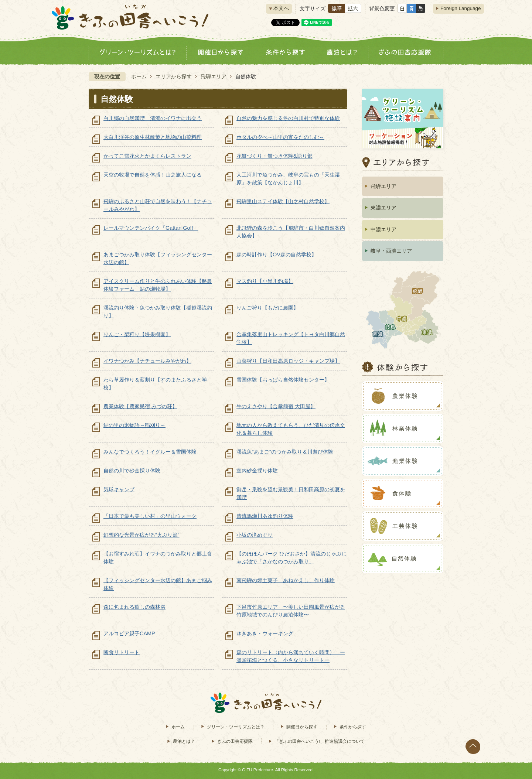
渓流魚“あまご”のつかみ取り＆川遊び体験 (285, 452)
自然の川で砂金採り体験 (132, 471)
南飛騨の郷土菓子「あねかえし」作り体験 (286, 580)
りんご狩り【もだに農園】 (267, 308)
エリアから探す (174, 76)
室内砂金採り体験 (257, 471)
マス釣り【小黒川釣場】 (265, 281)
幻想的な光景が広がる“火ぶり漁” (141, 535)
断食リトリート (122, 652)
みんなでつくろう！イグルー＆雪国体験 (150, 452)
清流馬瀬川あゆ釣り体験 (265, 516)
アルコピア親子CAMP (129, 633)
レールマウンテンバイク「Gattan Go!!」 (151, 228)
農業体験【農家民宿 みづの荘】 (140, 406)
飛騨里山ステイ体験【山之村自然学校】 (283, 201)
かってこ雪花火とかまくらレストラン (147, 156)
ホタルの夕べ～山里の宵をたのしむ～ (280, 137)
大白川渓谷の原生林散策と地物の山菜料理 (153, 137)
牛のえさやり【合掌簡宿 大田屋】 (276, 406)
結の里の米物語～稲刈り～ (134, 425)
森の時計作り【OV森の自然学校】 (277, 254)
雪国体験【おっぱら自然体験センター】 (283, 380)
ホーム (139, 76)
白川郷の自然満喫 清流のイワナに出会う (153, 118)
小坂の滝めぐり (255, 535)
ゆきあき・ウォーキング (265, 633)
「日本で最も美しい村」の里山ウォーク (150, 516)
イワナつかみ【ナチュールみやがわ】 (147, 361)
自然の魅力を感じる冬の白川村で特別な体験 (288, 118)
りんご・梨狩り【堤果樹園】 (137, 334)
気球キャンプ (119, 489)
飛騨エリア (214, 76)
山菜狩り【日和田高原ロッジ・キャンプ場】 (288, 361)
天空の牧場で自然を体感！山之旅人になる (153, 175)
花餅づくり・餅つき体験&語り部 (274, 156)
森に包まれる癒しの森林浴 (134, 607)
